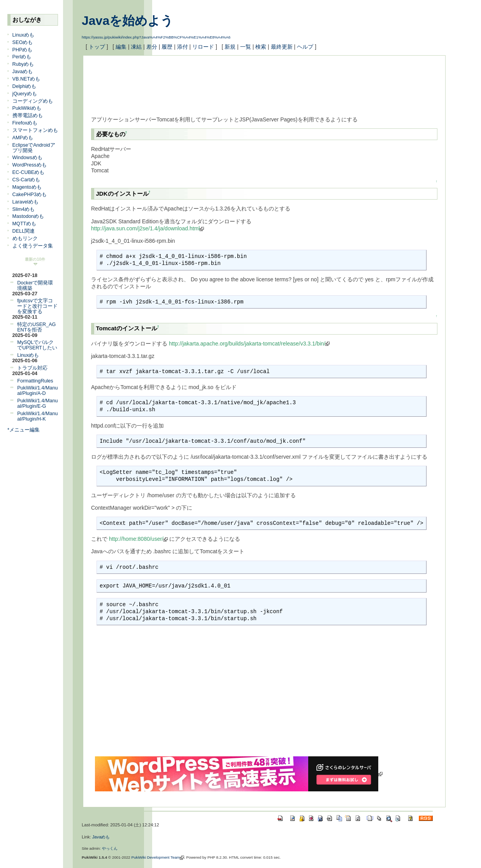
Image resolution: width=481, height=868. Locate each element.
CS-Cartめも (26, 180)
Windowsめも (27, 158)
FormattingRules (35, 381)
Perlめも (22, 57)
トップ (97, 47)
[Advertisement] (233, 81)
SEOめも (23, 42)
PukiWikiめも (27, 108)
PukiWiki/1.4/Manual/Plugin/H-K (37, 416)
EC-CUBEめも (29, 172)
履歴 (167, 47)
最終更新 (282, 47)
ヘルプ (305, 47)
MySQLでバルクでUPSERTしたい (37, 345)
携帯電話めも (28, 116)
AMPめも (23, 138)
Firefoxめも (25, 123)
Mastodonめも (28, 216)
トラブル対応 (32, 368)
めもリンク (25, 238)
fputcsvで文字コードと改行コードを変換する (37, 306)
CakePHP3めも (30, 195)
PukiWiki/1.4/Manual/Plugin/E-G (37, 403)
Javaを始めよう (127, 21)
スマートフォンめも (35, 130)
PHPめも (23, 50)
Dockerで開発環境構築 (35, 286)
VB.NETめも (26, 79)
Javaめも (23, 72)
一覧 (246, 47)
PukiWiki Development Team (158, 857)
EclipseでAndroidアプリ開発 (34, 148)
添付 (183, 47)
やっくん (110, 848)
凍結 (136, 47)
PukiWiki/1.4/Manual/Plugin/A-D (37, 391)
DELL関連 (24, 231)
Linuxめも (23, 35)
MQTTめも (25, 224)
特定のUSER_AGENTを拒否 (36, 327)
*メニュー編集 (24, 430)
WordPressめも (30, 165)
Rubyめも (23, 64)
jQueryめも (25, 94)
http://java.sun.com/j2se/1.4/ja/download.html (147, 228)
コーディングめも (33, 101)
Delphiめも (25, 86)
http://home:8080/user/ (138, 539)
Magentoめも (27, 187)
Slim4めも (24, 209)
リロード (203, 47)
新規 (230, 47)
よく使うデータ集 (33, 246)
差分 (152, 47)
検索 (261, 47)
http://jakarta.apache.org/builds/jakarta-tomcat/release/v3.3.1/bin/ (249, 344)
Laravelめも (25, 202)
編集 (121, 47)
